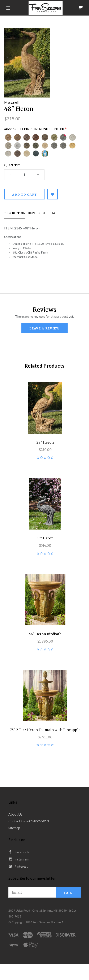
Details (34, 213)
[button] (8, 8)
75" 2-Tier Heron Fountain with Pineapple (45, 730)
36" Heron (45, 538)
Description (15, 213)
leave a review (44, 328)
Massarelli (12, 102)
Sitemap (14, 828)
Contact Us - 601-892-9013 (29, 821)
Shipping (49, 213)
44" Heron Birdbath (45, 634)
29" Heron (45, 442)
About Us (15, 814)
